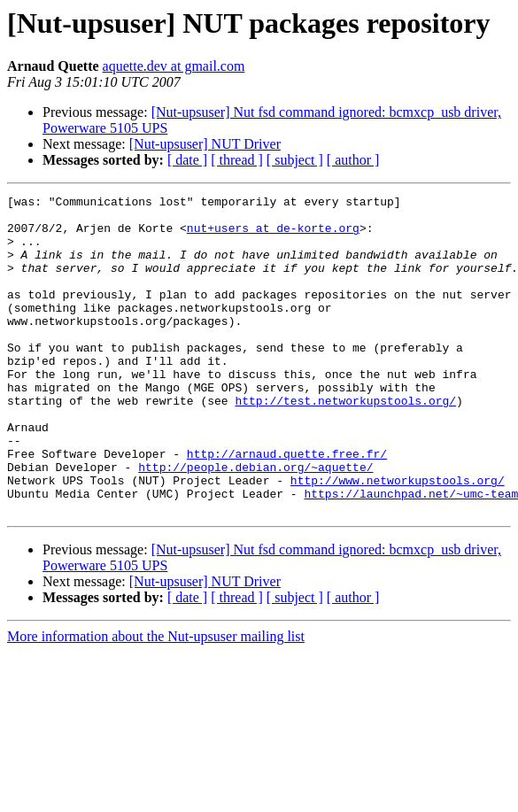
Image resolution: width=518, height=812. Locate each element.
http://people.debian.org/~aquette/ (255, 522)
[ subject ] (295, 160)
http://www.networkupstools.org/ (398, 538)
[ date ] (187, 160)
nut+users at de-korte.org (273, 236)
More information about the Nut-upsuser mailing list (156, 700)
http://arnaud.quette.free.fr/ (287, 507)
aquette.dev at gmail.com (174, 66)
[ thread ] (237, 160)
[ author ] (353, 160)
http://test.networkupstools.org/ (345, 443)
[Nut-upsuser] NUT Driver (205, 144)
